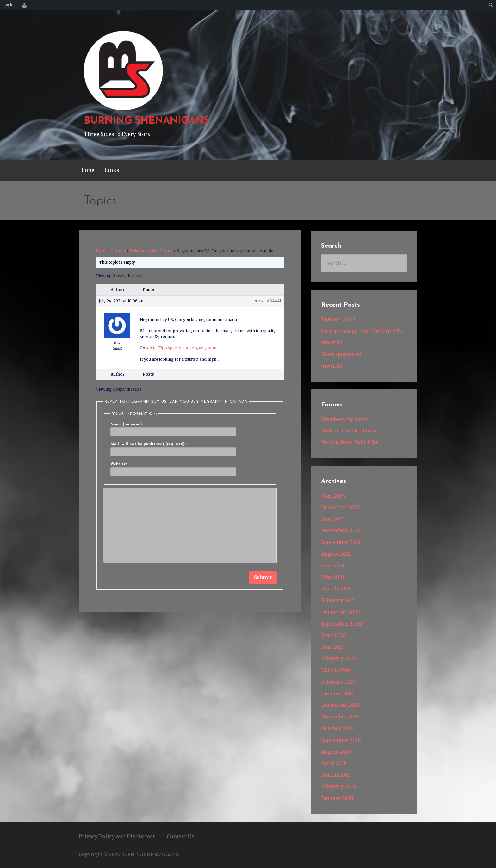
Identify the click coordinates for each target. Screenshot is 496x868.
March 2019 (336, 670)
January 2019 (337, 694)
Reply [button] (259, 301)
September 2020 (342, 624)
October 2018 (337, 728)
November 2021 (340, 530)
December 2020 (341, 612)
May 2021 (333, 577)
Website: (119, 464)
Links (112, 170)
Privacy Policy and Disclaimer (117, 836)
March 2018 (336, 775)
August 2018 (336, 752)
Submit (263, 577)
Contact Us (180, 836)
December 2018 (340, 705)
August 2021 (336, 554)
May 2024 (333, 496)
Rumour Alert (338, 319)
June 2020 (334, 635)
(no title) (332, 342)
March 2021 (336, 589)
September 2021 (341, 542)
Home (87, 170)
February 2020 (339, 658)
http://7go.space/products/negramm (183, 348)
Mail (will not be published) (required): (148, 444)
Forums (118, 251)
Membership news (345, 419)
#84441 (274, 301)
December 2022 (341, 507)
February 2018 (339, 786)
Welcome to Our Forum (151, 251)
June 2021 (333, 565)
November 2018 (340, 717)
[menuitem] (23, 5)
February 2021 (338, 600)
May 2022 (333, 519)
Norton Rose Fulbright (350, 442)
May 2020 (333, 647)
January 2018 (337, 798)
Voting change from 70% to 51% (362, 331)
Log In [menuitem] (8, 5)
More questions (341, 354)
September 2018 (341, 740)
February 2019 (338, 682)
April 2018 (334, 763)
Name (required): (127, 425)
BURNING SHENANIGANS (146, 121)
